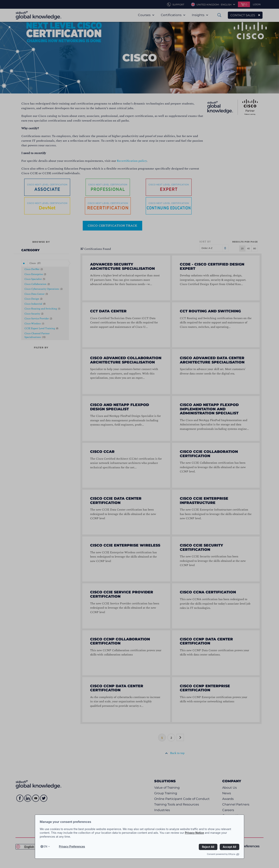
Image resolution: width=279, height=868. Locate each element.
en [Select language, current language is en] (45, 846)
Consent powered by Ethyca (223, 854)
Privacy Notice (194, 833)
